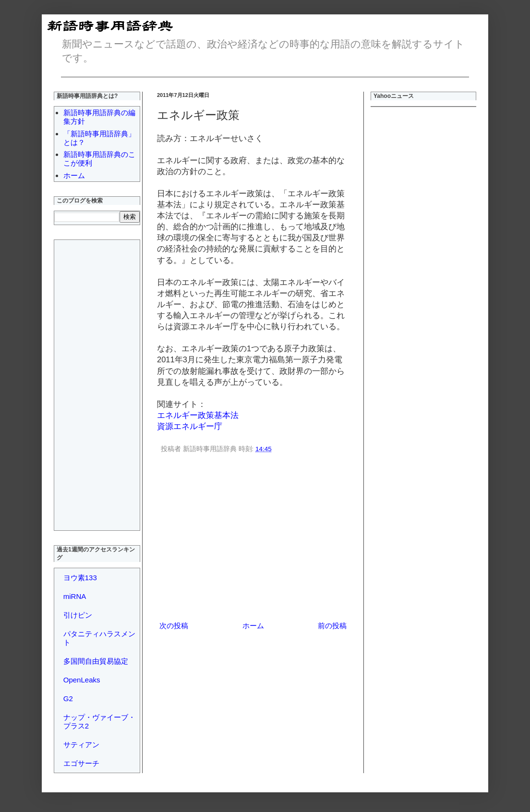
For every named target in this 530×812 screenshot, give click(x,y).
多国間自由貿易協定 (96, 661)
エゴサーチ (81, 763)
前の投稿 (332, 626)
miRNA (75, 596)
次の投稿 (174, 626)
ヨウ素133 (80, 578)
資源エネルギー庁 (190, 426)
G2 (68, 699)
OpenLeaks (82, 680)
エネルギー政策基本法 (198, 415)
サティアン (81, 745)
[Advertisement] (253, 539)
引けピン (78, 615)
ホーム (253, 626)
